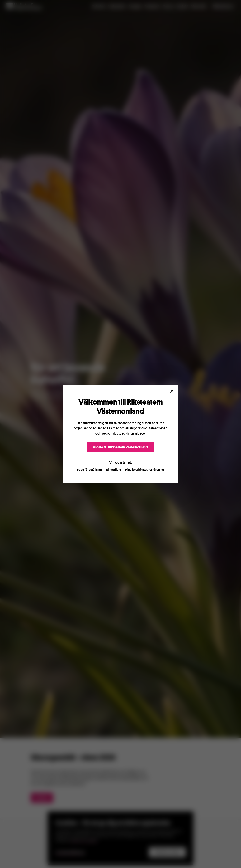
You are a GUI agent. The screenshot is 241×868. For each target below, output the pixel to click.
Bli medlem (114, 470)
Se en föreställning (90, 470)
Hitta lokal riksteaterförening (145, 470)
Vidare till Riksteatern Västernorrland (120, 447)
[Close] (172, 391)
